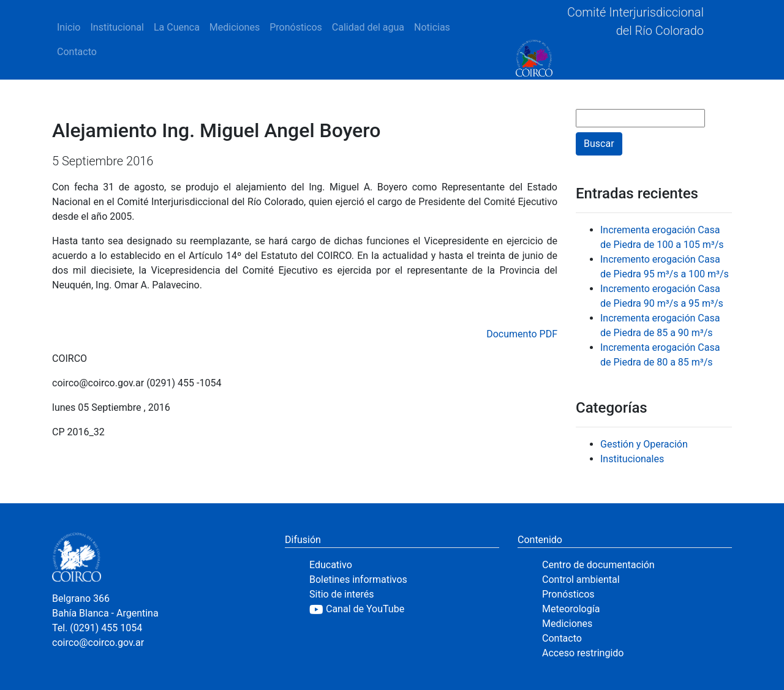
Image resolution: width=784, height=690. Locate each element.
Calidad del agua (368, 27)
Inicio (69, 27)
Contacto (77, 52)
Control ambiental (581, 579)
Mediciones (235, 27)
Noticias (432, 27)
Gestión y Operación (644, 444)
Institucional (117, 27)
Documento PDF (522, 334)
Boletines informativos (358, 579)
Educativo (331, 565)
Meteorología (571, 609)
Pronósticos (296, 27)
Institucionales (632, 459)
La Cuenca (177, 27)
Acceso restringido (583, 653)
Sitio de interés (342, 594)
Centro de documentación (598, 565)
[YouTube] (404, 609)
